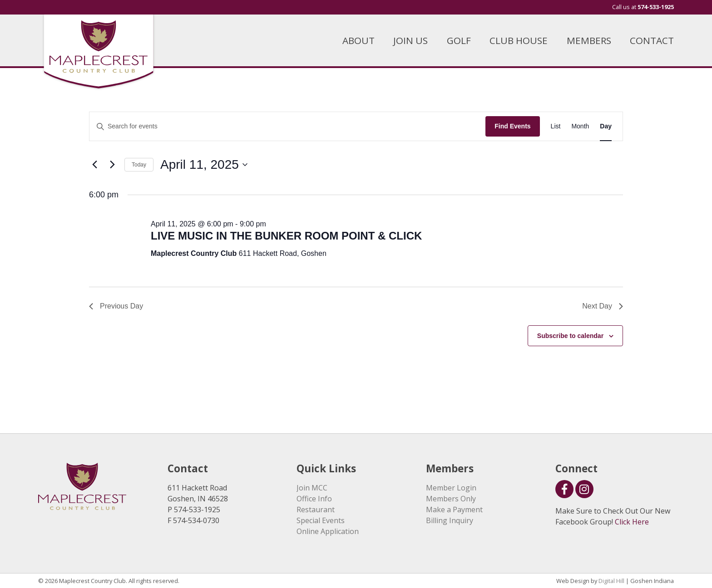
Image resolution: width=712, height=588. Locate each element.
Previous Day (116, 306)
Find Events (512, 126)
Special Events (321, 520)
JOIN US (410, 40)
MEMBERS (589, 40)
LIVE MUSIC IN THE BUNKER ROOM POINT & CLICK (286, 236)
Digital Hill (611, 581)
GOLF (459, 40)
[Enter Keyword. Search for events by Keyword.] (287, 126)
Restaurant (316, 510)
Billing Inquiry (450, 520)
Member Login (451, 488)
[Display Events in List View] (556, 126)
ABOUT (358, 40)
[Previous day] (94, 165)
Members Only (451, 499)
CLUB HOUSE (519, 40)
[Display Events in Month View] (580, 126)
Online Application (328, 531)
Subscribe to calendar (570, 336)
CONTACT (652, 40)
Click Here (632, 522)
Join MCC (312, 488)
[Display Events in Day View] (606, 126)
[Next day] (112, 165)
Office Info (314, 499)
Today (139, 165)
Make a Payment (454, 510)
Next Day (603, 306)
